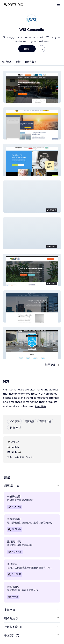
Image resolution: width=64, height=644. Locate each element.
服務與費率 (31, 62)
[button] (32, 87)
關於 (18, 62)
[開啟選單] (58, 5)
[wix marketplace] (14, 5)
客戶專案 (7, 62)
